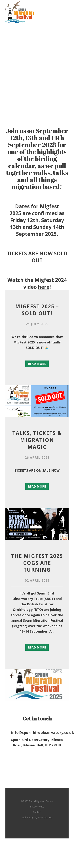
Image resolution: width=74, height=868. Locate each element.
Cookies (37, 812)
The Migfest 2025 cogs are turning (37, 563)
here (44, 287)
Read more (37, 364)
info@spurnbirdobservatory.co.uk (37, 733)
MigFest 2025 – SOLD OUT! (37, 310)
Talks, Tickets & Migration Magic (37, 440)
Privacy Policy (37, 807)
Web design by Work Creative (37, 818)
